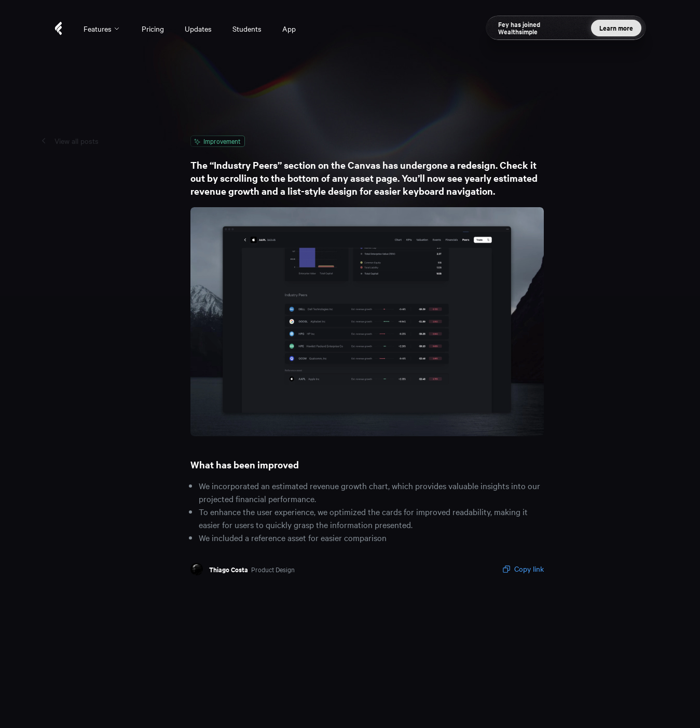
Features (102, 29)
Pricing (153, 29)
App (289, 29)
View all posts (77, 141)
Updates (198, 29)
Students (247, 29)
